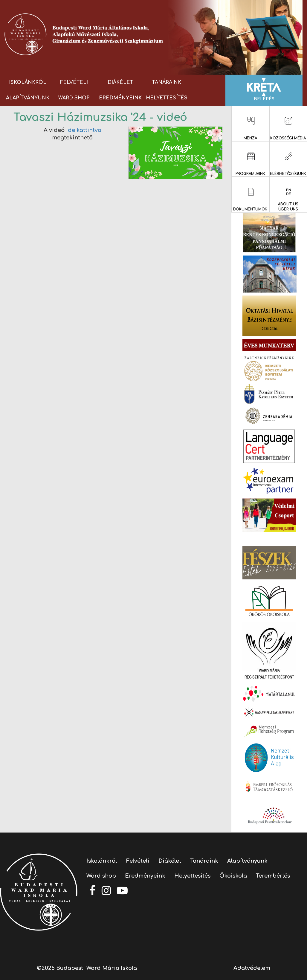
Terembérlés (273, 876)
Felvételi (74, 82)
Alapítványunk (28, 98)
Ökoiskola (233, 876)
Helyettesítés (167, 98)
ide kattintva (84, 130)
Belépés (264, 90)
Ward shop (74, 98)
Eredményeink (120, 98)
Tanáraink (167, 82)
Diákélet (120, 82)
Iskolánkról (28, 82)
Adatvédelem (252, 968)
